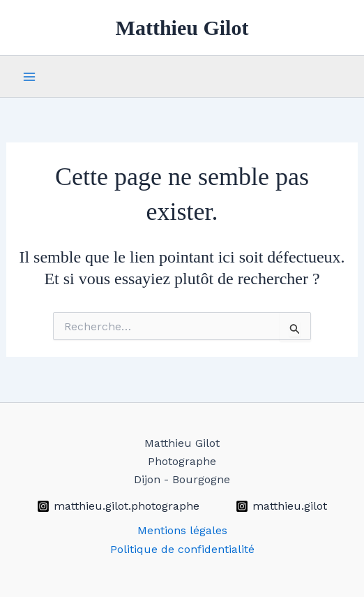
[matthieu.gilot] (282, 506)
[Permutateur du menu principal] (29, 77)
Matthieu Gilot (182, 28)
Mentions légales (182, 530)
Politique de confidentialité (182, 549)
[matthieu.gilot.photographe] (118, 506)
